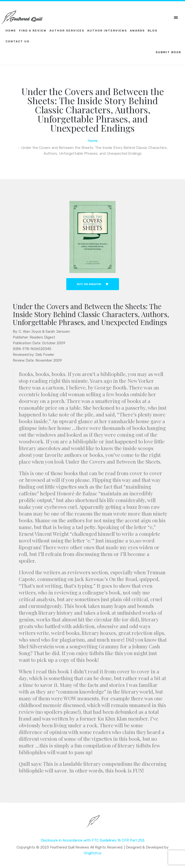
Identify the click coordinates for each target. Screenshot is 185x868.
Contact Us (17, 41)
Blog (153, 31)
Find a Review (33, 31)
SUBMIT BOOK (168, 52)
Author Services (67, 31)
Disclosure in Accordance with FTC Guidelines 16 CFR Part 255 (93, 840)
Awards (137, 31)
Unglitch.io (92, 853)
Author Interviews (107, 31)
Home (11, 31)
